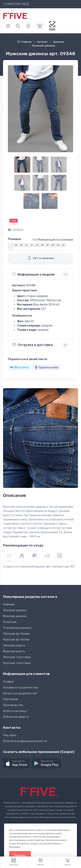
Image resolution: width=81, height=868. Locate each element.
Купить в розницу (15, 711)
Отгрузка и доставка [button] (32, 345)
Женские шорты (14, 645)
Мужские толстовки (17, 663)
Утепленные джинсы (17, 628)
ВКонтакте (19, 367)
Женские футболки (16, 634)
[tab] (22, 556)
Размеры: (15, 239)
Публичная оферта (16, 717)
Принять (20, 855)
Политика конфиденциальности (25, 741)
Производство (13, 705)
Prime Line (10, 622)
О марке (8, 682)
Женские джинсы (15, 610)
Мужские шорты (14, 651)
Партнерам (11, 699)
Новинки (9, 604)
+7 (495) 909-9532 (16, 4)
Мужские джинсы (15, 616)
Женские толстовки (17, 657)
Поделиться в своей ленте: (28, 359)
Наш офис (10, 735)
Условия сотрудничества (20, 688)
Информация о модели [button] (33, 274)
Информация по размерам (53, 239)
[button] (17, 764)
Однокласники (46, 367)
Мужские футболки (16, 640)
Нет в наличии (41, 258)
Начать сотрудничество (20, 693)
